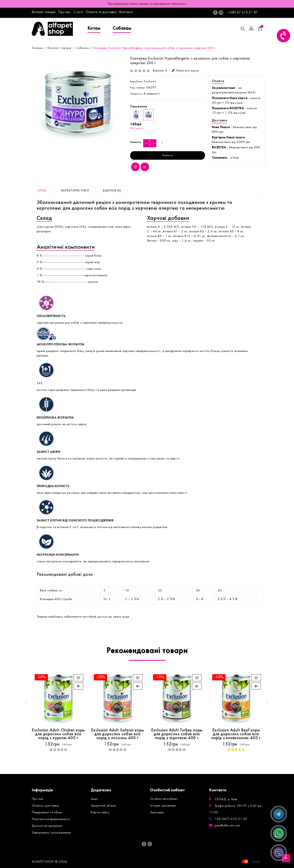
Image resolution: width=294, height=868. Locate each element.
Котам (94, 29)
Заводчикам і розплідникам (51, 833)
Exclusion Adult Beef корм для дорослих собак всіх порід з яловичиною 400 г (236, 734)
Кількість (136, 142)
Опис (42, 191)
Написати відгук (185, 71)
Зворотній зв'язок (103, 806)
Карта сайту (100, 813)
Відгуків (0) (112, 191)
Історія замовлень (163, 806)
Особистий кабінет (164, 799)
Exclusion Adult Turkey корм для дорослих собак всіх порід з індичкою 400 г (177, 734)
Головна (37, 48)
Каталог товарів (44, 12)
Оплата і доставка (45, 806)
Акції (94, 799)
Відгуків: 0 (160, 71)
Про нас (65, 12)
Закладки (157, 813)
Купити (167, 155)
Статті (78, 12)
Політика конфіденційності (51, 819)
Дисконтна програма (47, 826)
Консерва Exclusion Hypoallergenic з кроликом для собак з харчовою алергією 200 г (154, 48)
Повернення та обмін (47, 813)
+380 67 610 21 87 (243, 13)
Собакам (122, 29)
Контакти (126, 12)
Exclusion (150, 81)
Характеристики (75, 191)
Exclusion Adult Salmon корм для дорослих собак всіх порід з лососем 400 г (118, 734)
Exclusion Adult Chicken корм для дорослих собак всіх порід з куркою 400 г (58, 734)
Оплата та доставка (101, 12)
